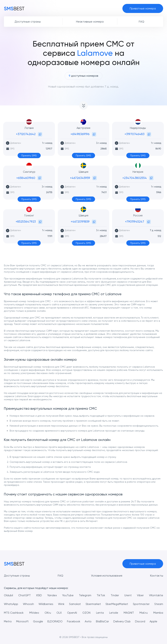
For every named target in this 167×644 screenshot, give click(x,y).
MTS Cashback (14, 613)
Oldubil (8, 595)
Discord (140, 621)
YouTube (68, 595)
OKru (48, 613)
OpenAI (72, 613)
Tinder (115, 595)
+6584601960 (26, 178)
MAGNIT (129, 613)
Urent (128, 595)
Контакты (157, 576)
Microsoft (22, 621)
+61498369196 (80, 134)
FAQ (60, 576)
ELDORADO (55, 621)
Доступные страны (17, 576)
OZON (86, 613)
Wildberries (46, 604)
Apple (153, 621)
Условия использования (107, 576)
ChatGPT (25, 595)
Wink (61, 604)
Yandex (52, 595)
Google (38, 621)
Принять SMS (29, 155)
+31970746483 (134, 134)
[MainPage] (14, 8)
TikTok (101, 595)
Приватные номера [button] (143, 8)
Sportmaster (141, 604)
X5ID (39, 595)
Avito (88, 621)
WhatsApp (11, 604)
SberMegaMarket (117, 604)
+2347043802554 (135, 178)
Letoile (114, 613)
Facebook (74, 621)
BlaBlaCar (102, 621)
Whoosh (28, 604)
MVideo (34, 613)
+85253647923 (26, 222)
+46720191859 (80, 222)
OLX (59, 613)
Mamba (158, 613)
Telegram (85, 595)
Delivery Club (122, 621)
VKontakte (156, 595)
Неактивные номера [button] (90, 22)
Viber (140, 595)
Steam (159, 604)
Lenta (100, 613)
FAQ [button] (142, 22)
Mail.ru (144, 613)
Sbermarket (93, 604)
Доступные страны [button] (28, 22)
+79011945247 (135, 222)
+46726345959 (80, 178)
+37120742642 (26, 134)
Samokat (75, 604)
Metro (8, 621)
